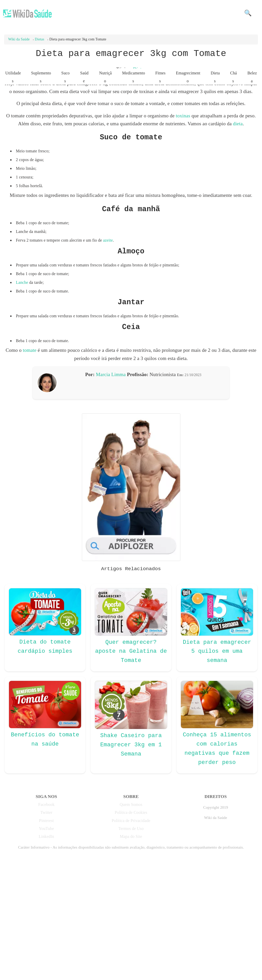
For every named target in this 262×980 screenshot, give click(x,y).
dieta (238, 231)
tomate (30, 458)
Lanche (22, 390)
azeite (108, 348)
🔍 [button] (248, 13)
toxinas (183, 223)
